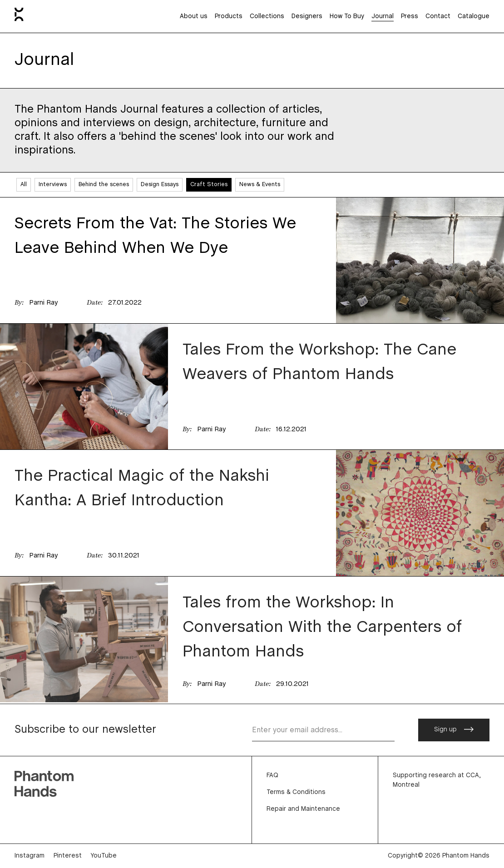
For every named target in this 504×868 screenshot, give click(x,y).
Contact (438, 17)
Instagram (30, 856)
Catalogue (474, 17)
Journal (383, 17)
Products (229, 17)
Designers (307, 17)
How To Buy (347, 17)
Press (410, 17)
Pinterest (68, 856)
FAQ (272, 776)
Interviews (53, 185)
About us (194, 17)
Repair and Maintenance (303, 809)
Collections (267, 17)
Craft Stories (209, 185)
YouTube (104, 856)
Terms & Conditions (296, 792)
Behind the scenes (104, 185)
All (24, 185)
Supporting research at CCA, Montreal (437, 780)
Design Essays (160, 185)
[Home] (19, 16)
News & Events (260, 185)
